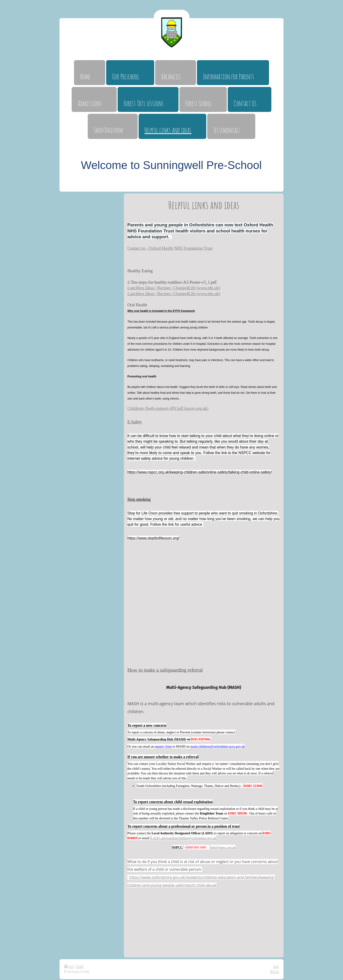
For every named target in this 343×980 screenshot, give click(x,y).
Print (69, 966)
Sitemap (79, 966)
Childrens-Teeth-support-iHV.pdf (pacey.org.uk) (168, 408)
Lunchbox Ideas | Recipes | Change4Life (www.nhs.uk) (174, 288)
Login (276, 966)
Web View (275, 972)
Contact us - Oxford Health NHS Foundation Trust (170, 248)
